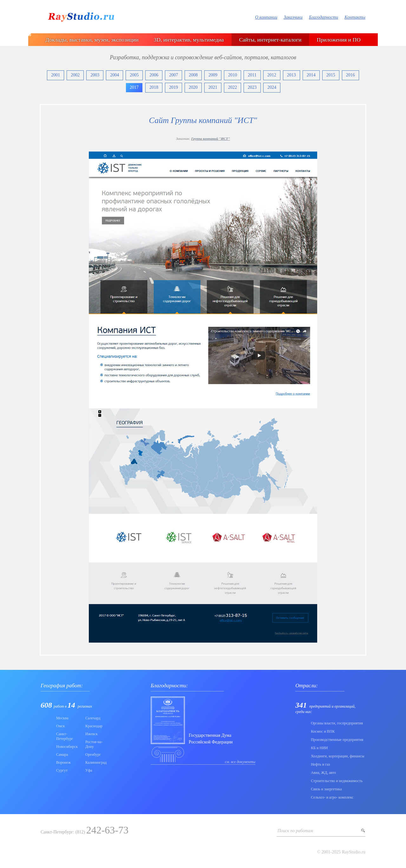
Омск (60, 726)
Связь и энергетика (326, 789)
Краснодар (94, 726)
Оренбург (93, 755)
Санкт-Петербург (65, 736)
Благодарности (324, 17)
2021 (213, 87)
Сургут (62, 770)
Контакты (355, 17)
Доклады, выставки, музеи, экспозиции (92, 40)
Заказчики (293, 17)
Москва (62, 718)
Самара (62, 755)
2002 (75, 75)
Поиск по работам (295, 831)
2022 (232, 87)
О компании (266, 17)
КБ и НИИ (319, 748)
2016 (350, 75)
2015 (331, 75)
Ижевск (92, 734)
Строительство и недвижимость (337, 781)
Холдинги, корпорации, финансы (337, 756)
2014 (311, 75)
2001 (56, 75)
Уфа (89, 770)
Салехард (93, 718)
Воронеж (63, 762)
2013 (291, 75)
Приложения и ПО (339, 40)
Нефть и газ (320, 764)
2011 (252, 75)
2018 (154, 87)
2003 (95, 75)
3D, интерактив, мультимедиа (189, 40)
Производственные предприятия (337, 740)
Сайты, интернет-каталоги (270, 40)
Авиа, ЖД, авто (323, 773)
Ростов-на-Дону (94, 744)
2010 (232, 75)
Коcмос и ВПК (323, 731)
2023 (252, 87)
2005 (134, 75)
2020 (193, 87)
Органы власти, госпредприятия (337, 723)
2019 (174, 87)
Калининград (96, 762)
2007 (174, 75)
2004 (115, 75)
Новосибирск (67, 747)
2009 (213, 75)
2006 (154, 75)
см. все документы (240, 762)
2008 (193, 75)
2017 (134, 87)
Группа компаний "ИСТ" (211, 139)
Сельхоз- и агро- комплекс (332, 797)
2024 (272, 87)
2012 (272, 75)
